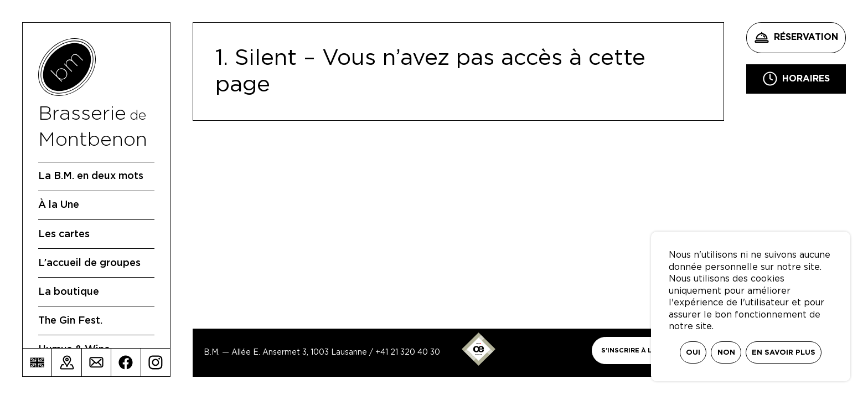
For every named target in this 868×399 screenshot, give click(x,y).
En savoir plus (784, 353)
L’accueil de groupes (89, 263)
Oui (693, 353)
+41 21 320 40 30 (408, 352)
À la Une (59, 205)
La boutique (69, 292)
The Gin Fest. (70, 321)
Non (726, 353)
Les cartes (64, 234)
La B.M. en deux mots (91, 176)
